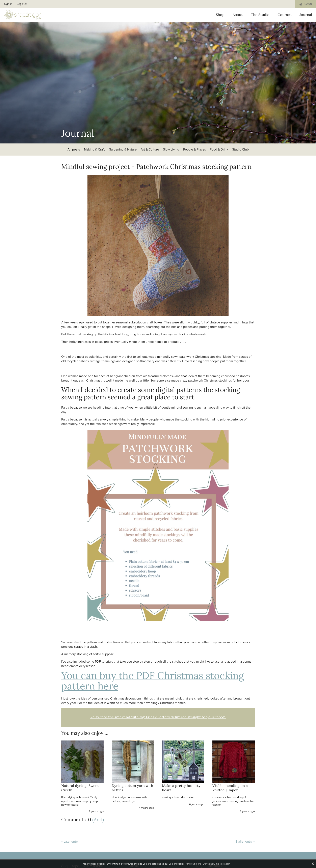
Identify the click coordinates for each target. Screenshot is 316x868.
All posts (74, 149)
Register (22, 4)
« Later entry (70, 842)
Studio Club (240, 149)
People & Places (194, 149)
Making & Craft (94, 149)
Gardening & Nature (123, 149)
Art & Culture (150, 149)
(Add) (98, 820)
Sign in (8, 4)
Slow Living (171, 149)
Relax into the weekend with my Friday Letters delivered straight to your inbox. (158, 717)
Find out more (193, 864)
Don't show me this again (217, 864)
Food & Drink (219, 149)
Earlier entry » (245, 842)
